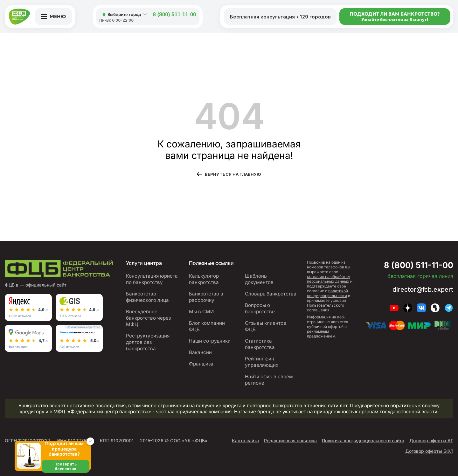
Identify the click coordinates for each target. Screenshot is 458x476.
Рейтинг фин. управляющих (262, 355)
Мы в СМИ (201, 312)
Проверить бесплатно (66, 466)
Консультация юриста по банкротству (152, 279)
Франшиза (201, 364)
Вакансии (200, 352)
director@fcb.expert (422, 289)
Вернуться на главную (233, 174)
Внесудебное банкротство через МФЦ (149, 318)
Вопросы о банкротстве (260, 302)
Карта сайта (245, 434)
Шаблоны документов (271, 276)
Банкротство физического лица (148, 297)
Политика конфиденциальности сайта (363, 434)
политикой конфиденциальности (327, 293)
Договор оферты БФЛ (429, 445)
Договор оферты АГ (431, 434)
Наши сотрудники (210, 341)
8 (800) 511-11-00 (174, 14)
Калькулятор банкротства (204, 279)
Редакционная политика (290, 434)
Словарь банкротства (271, 287)
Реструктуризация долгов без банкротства (148, 342)
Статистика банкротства (260, 338)
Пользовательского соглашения (326, 308)
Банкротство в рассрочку (206, 297)
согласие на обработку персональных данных (329, 279)
